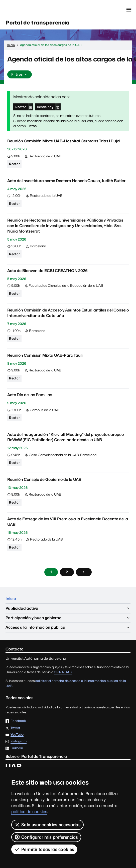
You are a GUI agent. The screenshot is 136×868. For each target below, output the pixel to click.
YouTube (17, 735)
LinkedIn (17, 748)
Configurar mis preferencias (46, 837)
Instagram (19, 741)
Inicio (11, 599)
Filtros (19, 74)
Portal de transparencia (38, 23)
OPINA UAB (63, 672)
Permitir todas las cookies (44, 849)
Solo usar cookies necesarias (47, 825)
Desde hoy (45, 107)
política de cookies (29, 812)
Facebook (18, 721)
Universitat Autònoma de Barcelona (27, 10)
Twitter (15, 728)
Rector (21, 107)
